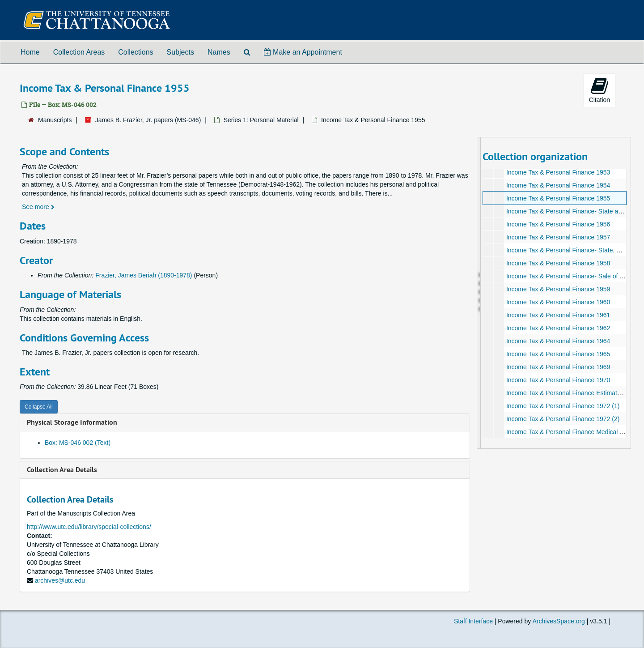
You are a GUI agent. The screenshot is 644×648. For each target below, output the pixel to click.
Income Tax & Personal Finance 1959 (558, 289)
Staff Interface (473, 621)
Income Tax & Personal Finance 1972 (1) (562, 406)
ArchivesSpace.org (559, 621)
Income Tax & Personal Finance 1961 (558, 315)
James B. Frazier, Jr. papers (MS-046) (148, 120)
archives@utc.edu (60, 580)
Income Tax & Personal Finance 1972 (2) (562, 419)
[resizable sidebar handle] (479, 293)
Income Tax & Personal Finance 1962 (558, 328)
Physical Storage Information (72, 422)
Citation (600, 90)
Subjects (180, 52)
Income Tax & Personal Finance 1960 (558, 302)
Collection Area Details (62, 470)
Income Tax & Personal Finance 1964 (558, 341)
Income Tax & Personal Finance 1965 (558, 354)
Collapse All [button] (39, 407)
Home (30, 52)
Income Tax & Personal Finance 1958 (558, 263)
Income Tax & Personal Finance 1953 (558, 172)
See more (38, 207)
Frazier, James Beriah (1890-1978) (144, 275)
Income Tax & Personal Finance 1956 (558, 224)
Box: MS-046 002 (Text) (78, 443)
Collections (136, 52)
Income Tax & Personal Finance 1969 (558, 367)
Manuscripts (55, 120)
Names (219, 52)
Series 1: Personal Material (261, 120)
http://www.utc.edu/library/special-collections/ (89, 527)
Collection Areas (79, 52)
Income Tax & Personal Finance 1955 (558, 198)
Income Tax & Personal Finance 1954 (558, 185)
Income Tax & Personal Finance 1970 (558, 380)
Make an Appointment (303, 52)
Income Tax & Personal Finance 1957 (558, 237)
